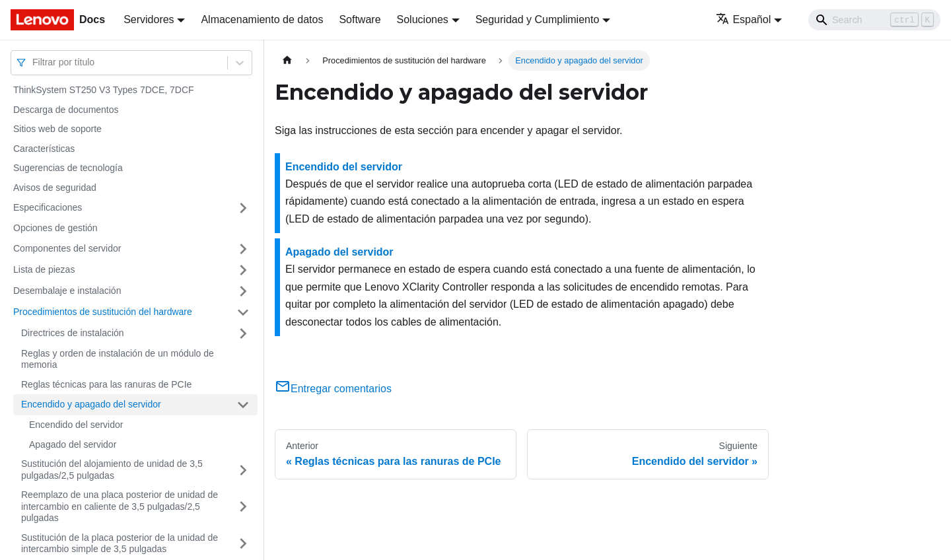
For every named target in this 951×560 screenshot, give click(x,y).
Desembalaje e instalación (67, 291)
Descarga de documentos (66, 110)
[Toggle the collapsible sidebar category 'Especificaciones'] (243, 208)
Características (44, 149)
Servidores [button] (149, 19)
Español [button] (743, 19)
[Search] (874, 20)
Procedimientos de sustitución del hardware (103, 312)
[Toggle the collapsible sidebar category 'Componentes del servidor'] (243, 249)
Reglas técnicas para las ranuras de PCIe (106, 384)
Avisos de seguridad (55, 188)
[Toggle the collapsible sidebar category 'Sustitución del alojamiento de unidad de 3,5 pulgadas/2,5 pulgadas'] (243, 470)
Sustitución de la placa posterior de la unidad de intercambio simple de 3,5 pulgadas (120, 543)
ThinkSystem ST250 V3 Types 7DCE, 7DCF (104, 90)
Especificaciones (48, 207)
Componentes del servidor (67, 248)
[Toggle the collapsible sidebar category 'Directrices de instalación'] (243, 333)
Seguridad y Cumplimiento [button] (538, 19)
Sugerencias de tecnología (68, 168)
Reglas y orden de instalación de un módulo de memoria (118, 359)
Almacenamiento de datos (262, 19)
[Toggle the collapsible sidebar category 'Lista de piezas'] (243, 270)
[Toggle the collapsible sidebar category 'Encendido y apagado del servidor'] (243, 405)
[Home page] (287, 60)
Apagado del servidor (73, 444)
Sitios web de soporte (57, 129)
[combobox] (34, 62)
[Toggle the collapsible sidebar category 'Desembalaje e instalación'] (243, 291)
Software (360, 19)
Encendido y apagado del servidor (91, 404)
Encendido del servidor (76, 425)
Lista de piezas (44, 269)
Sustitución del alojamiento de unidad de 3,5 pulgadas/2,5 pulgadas (112, 470)
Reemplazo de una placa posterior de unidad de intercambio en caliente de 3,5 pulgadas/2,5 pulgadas (120, 506)
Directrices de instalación (73, 333)
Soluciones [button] (423, 19)
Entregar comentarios (333, 389)
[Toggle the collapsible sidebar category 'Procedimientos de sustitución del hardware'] (243, 312)
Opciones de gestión (55, 228)
